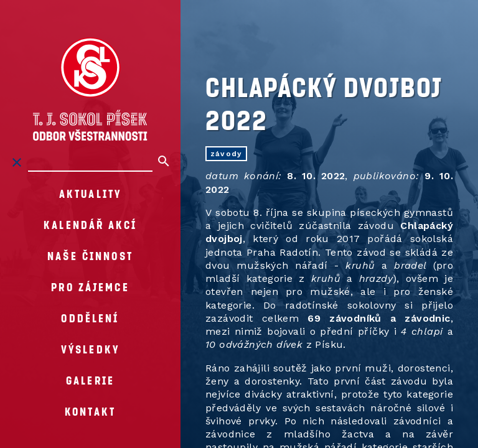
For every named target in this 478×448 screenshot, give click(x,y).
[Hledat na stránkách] (90, 162)
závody (226, 154)
